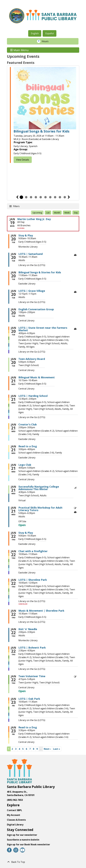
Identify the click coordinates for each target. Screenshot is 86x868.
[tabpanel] (43, 115)
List (48, 213)
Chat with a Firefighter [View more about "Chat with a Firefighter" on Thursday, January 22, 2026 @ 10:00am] (33, 551)
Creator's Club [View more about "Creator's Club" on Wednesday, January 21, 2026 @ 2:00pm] (28, 424)
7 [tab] (50, 197)
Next (69, 197)
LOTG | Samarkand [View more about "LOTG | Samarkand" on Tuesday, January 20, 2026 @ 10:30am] (31, 254)
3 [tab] (31, 197)
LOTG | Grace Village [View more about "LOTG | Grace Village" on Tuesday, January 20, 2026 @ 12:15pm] (32, 291)
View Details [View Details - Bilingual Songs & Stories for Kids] (23, 160)
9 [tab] (60, 197)
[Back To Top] (43, 862)
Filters (16, 206)
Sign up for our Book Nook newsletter (29, 844)
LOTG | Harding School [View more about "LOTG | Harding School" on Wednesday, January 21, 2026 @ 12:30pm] (33, 396)
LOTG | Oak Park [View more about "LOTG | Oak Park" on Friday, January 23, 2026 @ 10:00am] (29, 699)
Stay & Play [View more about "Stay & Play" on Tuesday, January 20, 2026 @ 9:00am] (26, 235)
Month (57, 213)
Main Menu (19, 50)
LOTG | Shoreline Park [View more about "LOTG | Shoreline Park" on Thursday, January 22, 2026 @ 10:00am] (33, 580)
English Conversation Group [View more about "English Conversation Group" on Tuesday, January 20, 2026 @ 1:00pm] (36, 309)
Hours (47, 41)
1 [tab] (21, 197)
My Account (14, 815)
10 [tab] (65, 197)
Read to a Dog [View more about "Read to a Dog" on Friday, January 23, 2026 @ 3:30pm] (28, 727)
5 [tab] (41, 197)
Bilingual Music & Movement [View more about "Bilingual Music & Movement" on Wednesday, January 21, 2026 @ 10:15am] (37, 377)
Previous (17, 197)
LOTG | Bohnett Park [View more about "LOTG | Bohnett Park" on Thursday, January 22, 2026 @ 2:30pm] (32, 648)
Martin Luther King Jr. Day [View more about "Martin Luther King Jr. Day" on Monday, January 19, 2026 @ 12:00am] (34, 219)
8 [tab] (55, 197)
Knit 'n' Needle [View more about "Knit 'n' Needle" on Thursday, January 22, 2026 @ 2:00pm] (28, 629)
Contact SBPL (15, 810)
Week (67, 213)
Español (50, 33)
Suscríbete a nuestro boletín (23, 840)
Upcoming (37, 213)
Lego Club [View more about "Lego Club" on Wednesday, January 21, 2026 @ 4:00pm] (25, 465)
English (35, 33)
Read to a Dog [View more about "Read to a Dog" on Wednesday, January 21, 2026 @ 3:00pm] (28, 446)
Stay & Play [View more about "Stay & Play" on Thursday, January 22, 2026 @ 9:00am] (26, 533)
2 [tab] (26, 197)
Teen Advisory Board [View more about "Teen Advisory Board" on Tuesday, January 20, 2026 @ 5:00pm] (32, 359)
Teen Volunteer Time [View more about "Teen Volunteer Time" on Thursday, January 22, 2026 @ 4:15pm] (32, 676)
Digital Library (15, 825)
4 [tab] (36, 197)
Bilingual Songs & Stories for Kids (42, 131)
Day (76, 213)
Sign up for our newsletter (22, 835)
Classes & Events (16, 820)
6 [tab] (45, 197)
